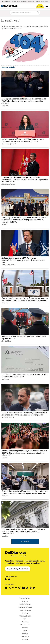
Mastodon (25, 640)
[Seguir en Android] (6, 579)
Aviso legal (25, 613)
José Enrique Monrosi (8, 417)
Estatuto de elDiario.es (25, 607)
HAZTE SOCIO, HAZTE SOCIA (18, 569)
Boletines (25, 634)
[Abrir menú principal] (47, 6)
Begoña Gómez (24, 1)
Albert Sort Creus (6, 341)
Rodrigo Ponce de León (8, 265)
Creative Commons (25, 610)
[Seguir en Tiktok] (27, 588)
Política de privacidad (25, 616)
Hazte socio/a (40, 6)
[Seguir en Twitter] (10, 588)
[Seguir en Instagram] (19, 588)
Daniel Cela (5, 458)
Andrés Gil (4, 224)
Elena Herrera (5, 144)
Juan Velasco (5, 379)
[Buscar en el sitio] (23, 13)
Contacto (25, 628)
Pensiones (30, 1)
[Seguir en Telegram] (16, 588)
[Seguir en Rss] (34, 588)
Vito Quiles (14, 1)
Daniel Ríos (5, 106)
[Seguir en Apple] (9, 579)
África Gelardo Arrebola (8, 184)
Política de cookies (25, 625)
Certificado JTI (25, 637)
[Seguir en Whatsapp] (31, 588)
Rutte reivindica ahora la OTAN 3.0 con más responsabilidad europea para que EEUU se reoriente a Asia (23, 260)
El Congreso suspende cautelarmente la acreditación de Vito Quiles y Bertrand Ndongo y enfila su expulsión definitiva (24, 101)
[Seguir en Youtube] (23, 588)
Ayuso (18, 1)
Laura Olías (5, 496)
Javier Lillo (13, 144)
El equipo (25, 601)
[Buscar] (38, 13)
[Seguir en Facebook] (13, 588)
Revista (25, 631)
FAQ (25, 619)
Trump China (38, 1)
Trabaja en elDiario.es (25, 604)
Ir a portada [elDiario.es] (25, 541)
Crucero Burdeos (45, 1)
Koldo (34, 1)
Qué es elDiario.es (25, 598)
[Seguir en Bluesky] (6, 588)
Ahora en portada (8, 67)
